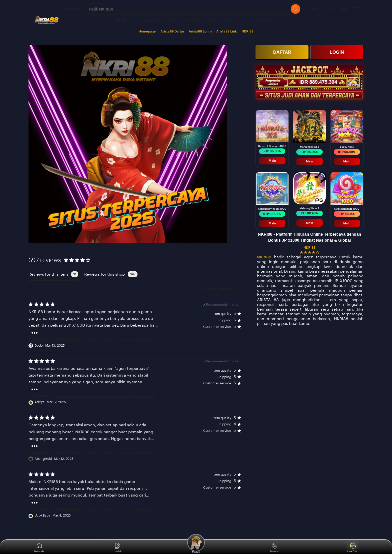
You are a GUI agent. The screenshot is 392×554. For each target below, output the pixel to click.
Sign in (315, 9)
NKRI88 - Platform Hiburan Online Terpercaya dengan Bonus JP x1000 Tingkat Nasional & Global (107, 339)
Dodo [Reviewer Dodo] (39, 345)
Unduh (118, 548)
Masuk (196, 547)
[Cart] (356, 9)
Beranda (39, 548)
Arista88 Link (227, 31)
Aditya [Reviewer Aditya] (39, 402)
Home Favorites (200, 20)
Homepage (147, 31)
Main (272, 161)
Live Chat (353, 548)
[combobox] (187, 9)
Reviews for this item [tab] (53, 274)
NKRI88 (248, 31)
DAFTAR (282, 52)
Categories (67, 9)
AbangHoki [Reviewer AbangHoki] (43, 459)
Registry (265, 20)
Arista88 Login (200, 31)
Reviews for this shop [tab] (111, 274)
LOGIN (337, 52)
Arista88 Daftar (172, 31)
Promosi (274, 548)
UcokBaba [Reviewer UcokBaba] (42, 515)
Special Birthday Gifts (158, 20)
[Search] (296, 9)
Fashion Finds (235, 20)
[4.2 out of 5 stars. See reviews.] (310, 252)
